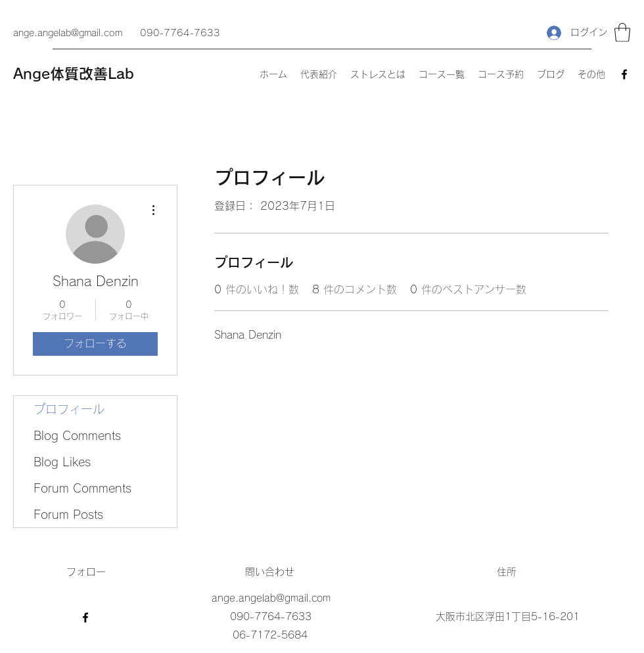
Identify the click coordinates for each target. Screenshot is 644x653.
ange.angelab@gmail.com (68, 33)
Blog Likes (62, 462)
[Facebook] (624, 74)
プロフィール (69, 409)
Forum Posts (68, 514)
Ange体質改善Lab (74, 74)
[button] (622, 33)
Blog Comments (77, 435)
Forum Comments (82, 488)
